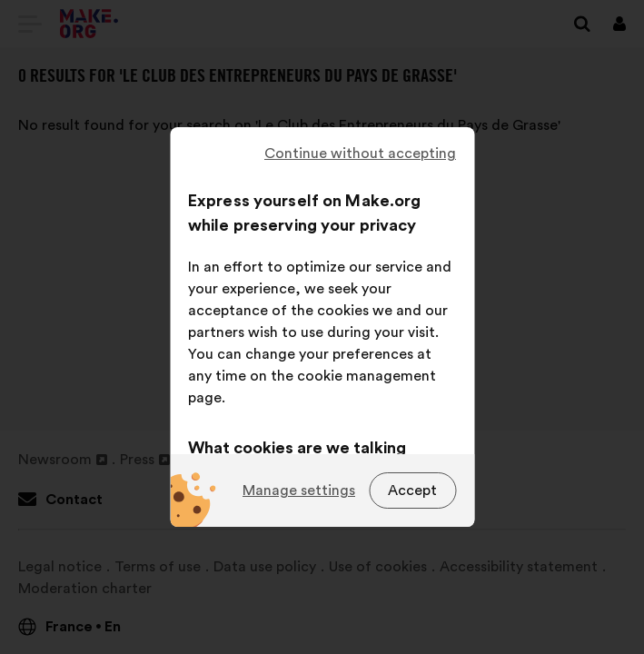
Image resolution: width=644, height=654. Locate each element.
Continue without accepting (360, 154)
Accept (412, 490)
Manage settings (299, 490)
